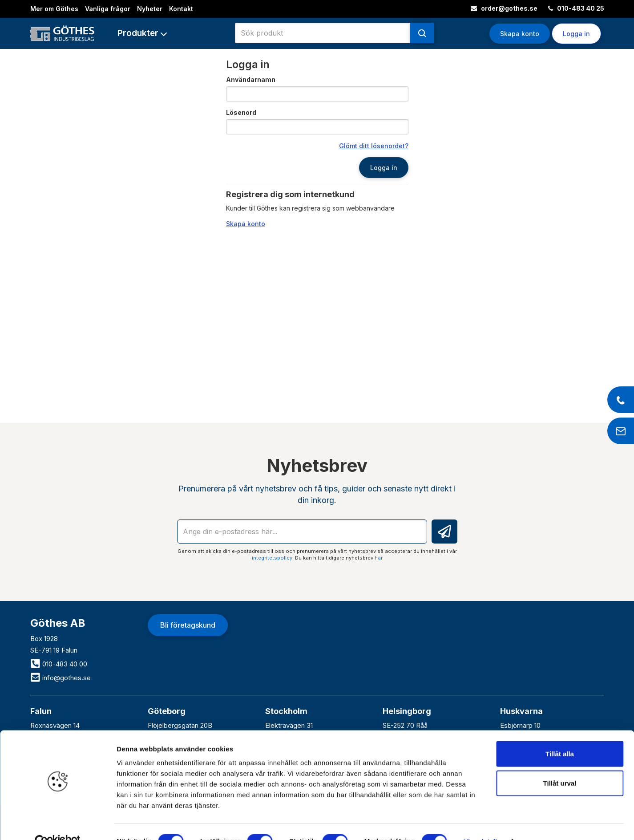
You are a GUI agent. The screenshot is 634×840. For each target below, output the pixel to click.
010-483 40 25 (576, 8)
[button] (142, 33)
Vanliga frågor (108, 9)
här (379, 558)
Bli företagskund (188, 625)
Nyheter (150, 9)
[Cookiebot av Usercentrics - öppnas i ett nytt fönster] (58, 823)
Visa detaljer (483, 822)
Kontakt (181, 9)
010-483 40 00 (59, 664)
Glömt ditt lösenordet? (374, 146)
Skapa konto (520, 34)
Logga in (576, 34)
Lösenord (241, 112)
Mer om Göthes (54, 9)
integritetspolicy (272, 558)
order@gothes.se (504, 8)
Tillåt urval (560, 764)
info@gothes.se (61, 678)
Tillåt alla (560, 735)
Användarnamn (251, 79)
